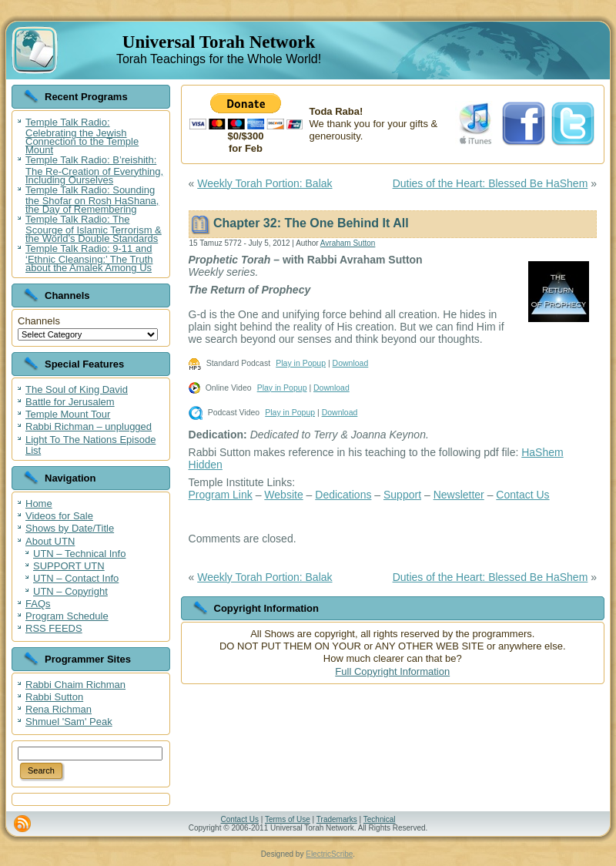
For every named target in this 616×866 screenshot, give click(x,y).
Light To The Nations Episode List (90, 445)
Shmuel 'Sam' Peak (69, 722)
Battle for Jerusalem (70, 402)
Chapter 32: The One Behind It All (311, 223)
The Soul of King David (77, 389)
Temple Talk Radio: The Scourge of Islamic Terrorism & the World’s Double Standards (94, 229)
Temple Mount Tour (68, 414)
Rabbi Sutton (54, 697)
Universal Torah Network (219, 42)
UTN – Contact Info (76, 578)
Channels (39, 321)
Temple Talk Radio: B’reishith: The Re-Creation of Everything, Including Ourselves (94, 170)
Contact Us (522, 495)
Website (283, 495)
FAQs (38, 604)
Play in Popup (301, 363)
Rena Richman (59, 709)
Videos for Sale (59, 516)
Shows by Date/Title (70, 528)
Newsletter (459, 495)
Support (402, 495)
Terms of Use (288, 819)
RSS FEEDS (54, 628)
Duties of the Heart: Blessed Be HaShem (490, 183)
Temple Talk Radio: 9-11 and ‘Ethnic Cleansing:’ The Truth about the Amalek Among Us (89, 258)
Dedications (343, 495)
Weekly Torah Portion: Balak (264, 183)
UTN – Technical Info (79, 554)
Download (351, 363)
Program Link (221, 495)
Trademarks (337, 819)
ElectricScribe (329, 854)
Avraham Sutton (348, 243)
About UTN (50, 541)
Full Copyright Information (392, 671)
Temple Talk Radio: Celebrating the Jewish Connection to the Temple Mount (82, 136)
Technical (380, 819)
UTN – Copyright (70, 591)
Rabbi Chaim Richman (75, 685)
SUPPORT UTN (69, 566)
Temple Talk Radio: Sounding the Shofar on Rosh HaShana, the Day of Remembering (92, 200)
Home (39, 503)
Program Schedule (67, 616)
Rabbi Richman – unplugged (89, 426)
